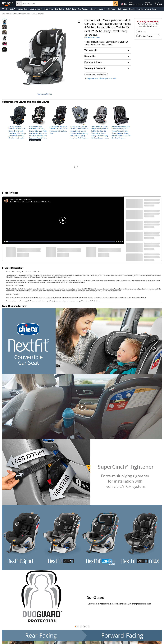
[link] (18, 132)
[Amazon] (8, 3)
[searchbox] (67, 3)
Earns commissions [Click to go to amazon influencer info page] (25, 199)
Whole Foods (48, 9)
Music (125, 9)
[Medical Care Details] (28, 9)
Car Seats (32, 14)
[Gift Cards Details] (116, 9)
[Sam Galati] (14, 200)
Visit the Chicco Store (92, 38)
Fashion (140, 9)
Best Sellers (60, 9)
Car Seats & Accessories (20, 14)
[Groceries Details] (105, 9)
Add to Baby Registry (145, 36)
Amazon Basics (36, 9)
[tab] (75, 626)
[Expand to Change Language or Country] (127, 4)
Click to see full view (45, 94)
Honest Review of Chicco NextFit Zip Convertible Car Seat (30, 202)
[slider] (61, 242)
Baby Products (6, 14)
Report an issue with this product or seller (100, 79)
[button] (5, 9)
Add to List (141, 32)
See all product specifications (96, 74)
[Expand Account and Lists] (142, 4)
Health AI (12, 9)
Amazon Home (151, 9)
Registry (132, 9)
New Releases (83, 9)
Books (93, 9)
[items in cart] (158, 3)
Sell (119, 9)
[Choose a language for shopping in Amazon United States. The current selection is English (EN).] (123, 4)
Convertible (40, 14)
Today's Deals (71, 9)
